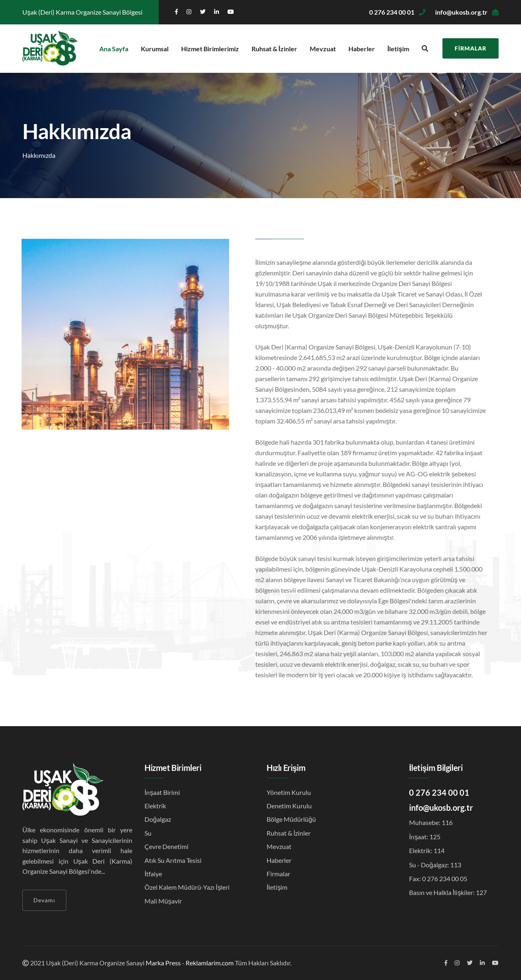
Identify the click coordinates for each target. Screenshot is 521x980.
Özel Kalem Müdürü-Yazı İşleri (187, 887)
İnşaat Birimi (162, 792)
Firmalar (471, 48)
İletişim (398, 49)
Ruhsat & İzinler (274, 49)
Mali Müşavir (163, 901)
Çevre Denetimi (166, 846)
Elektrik (155, 806)
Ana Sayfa (114, 49)
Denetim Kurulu (289, 806)
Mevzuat (323, 49)
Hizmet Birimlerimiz (210, 49)
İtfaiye (153, 874)
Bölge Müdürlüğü (291, 819)
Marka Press (163, 963)
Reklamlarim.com (210, 963)
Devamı (44, 900)
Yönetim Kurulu (289, 792)
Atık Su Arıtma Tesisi (173, 860)
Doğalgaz (158, 819)
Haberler (362, 49)
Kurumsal (155, 49)
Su (148, 833)
